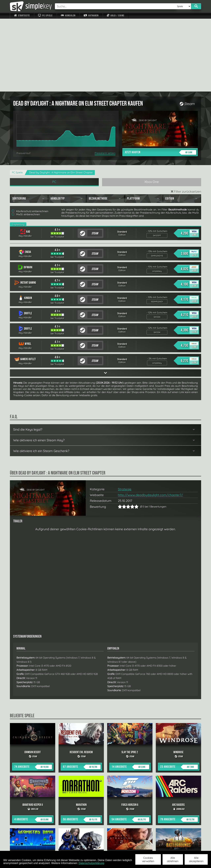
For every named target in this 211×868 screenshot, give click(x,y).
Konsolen (68, 16)
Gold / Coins (116, 16)
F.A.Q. (85, 847)
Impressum (24, 847)
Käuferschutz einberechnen (30, 138)
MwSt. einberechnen (26, 141)
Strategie (125, 416)
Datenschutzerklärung (91, 863)
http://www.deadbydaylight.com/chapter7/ (150, 422)
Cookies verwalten (148, 859)
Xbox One (152, 109)
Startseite (22, 16)
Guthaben (91, 16)
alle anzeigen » (105, 811)
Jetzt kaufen (160, 79)
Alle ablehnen (173, 859)
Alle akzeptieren (196, 859)
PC (54, 109)
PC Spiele (45, 16)
